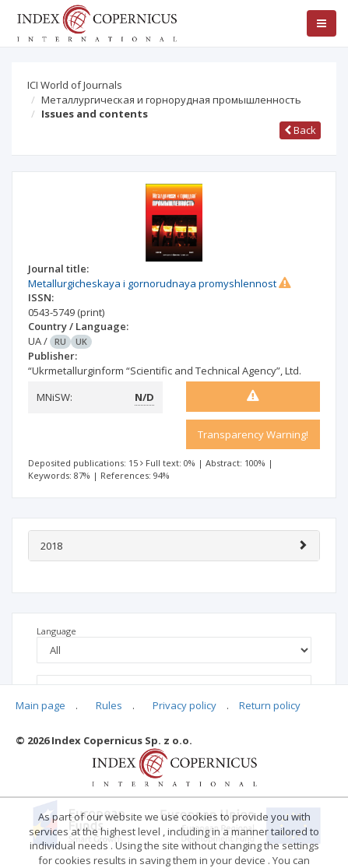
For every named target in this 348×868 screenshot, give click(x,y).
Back (300, 130)
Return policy (270, 705)
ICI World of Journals (75, 85)
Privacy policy (185, 705)
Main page (40, 705)
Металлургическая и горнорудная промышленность (171, 100)
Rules (109, 705)
